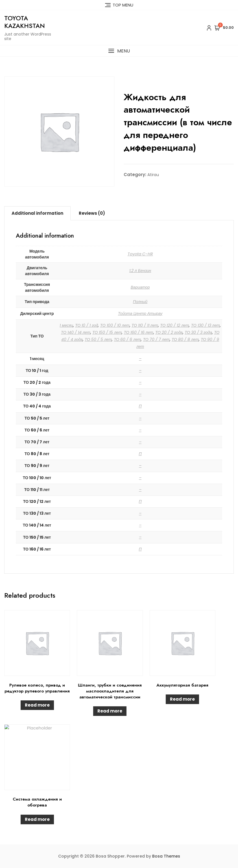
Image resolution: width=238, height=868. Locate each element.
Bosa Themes (166, 856)
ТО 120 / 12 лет (174, 325)
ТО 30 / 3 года (198, 332)
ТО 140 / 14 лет (76, 332)
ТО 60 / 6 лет (127, 339)
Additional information (37, 213)
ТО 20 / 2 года (169, 332)
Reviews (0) (92, 213)
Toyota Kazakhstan (25, 22)
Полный (140, 302)
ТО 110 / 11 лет (145, 325)
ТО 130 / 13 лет (205, 325)
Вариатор (140, 287)
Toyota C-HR (140, 254)
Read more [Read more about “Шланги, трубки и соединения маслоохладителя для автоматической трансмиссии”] (110, 711)
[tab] (37, 213)
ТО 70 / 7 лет (156, 339)
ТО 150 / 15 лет (107, 332)
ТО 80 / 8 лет (185, 339)
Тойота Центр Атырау (140, 314)
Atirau (153, 175)
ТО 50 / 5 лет (98, 339)
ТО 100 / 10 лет (115, 325)
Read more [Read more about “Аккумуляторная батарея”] (182, 699)
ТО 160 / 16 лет (138, 332)
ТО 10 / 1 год (87, 325)
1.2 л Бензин (140, 271)
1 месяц (66, 325)
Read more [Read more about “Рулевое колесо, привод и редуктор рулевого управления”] (37, 705)
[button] (119, 51)
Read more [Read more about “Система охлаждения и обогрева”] (37, 819)
